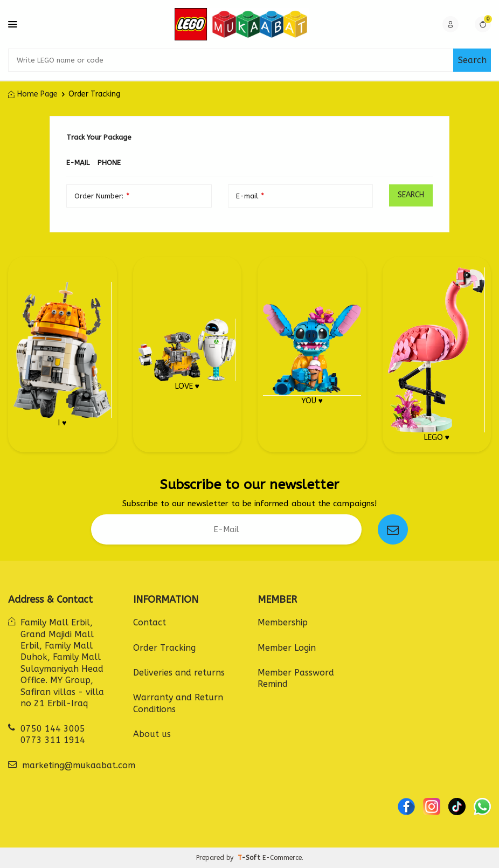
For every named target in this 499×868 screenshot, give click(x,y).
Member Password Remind (296, 678)
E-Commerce (282, 858)
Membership (283, 622)
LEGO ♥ (436, 354)
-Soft (250, 858)
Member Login (287, 648)
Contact (150, 622)
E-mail (78, 163)
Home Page (33, 94)
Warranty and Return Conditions (178, 703)
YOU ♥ (312, 354)
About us (152, 734)
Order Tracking (164, 648)
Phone (109, 163)
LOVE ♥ (188, 354)
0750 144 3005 (53, 729)
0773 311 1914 (53, 740)
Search (472, 60)
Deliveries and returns (179, 673)
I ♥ (63, 354)
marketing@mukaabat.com (79, 765)
